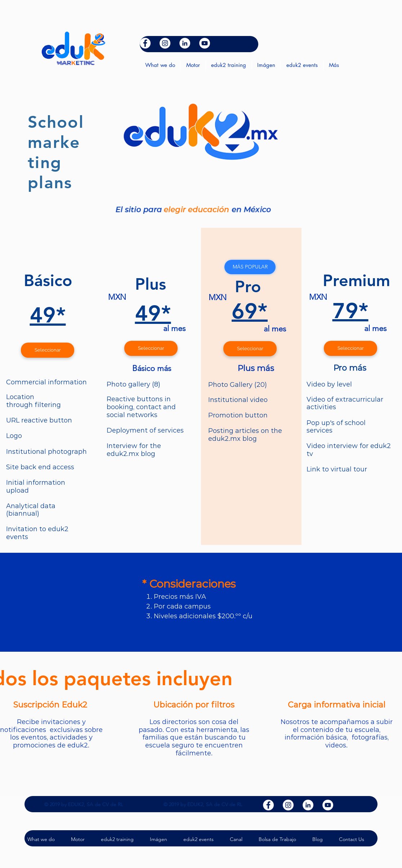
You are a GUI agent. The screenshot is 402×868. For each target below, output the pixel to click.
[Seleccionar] (48, 350)
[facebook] (145, 43)
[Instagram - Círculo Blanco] (165, 43)
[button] (250, 267)
